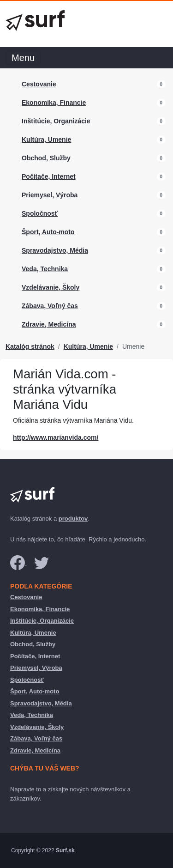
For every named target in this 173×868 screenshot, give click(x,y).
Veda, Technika (45, 269)
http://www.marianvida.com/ (56, 437)
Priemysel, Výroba (50, 195)
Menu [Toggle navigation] (23, 58)
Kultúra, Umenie (46, 140)
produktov (73, 519)
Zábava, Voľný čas (50, 306)
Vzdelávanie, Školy (51, 287)
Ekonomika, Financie (54, 103)
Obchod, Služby (46, 158)
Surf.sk (65, 850)
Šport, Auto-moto (48, 232)
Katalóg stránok (30, 346)
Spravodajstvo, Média (55, 250)
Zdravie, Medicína (49, 324)
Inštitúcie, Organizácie (56, 121)
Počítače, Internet (49, 176)
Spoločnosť (40, 213)
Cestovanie (39, 84)
